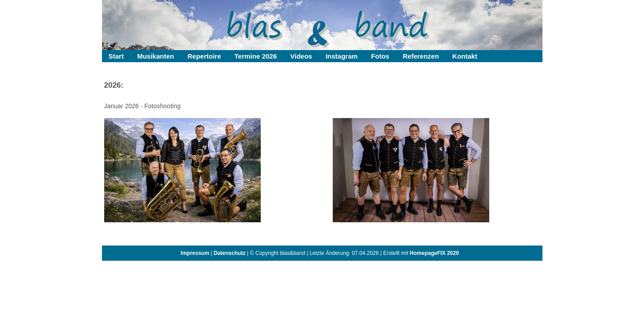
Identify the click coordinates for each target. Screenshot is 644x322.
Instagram (342, 56)
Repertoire (204, 56)
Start (116, 56)
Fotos (380, 56)
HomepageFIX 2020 (434, 253)
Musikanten (156, 56)
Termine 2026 (256, 56)
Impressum (195, 253)
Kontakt (465, 56)
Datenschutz (230, 253)
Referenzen (421, 56)
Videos (301, 56)
